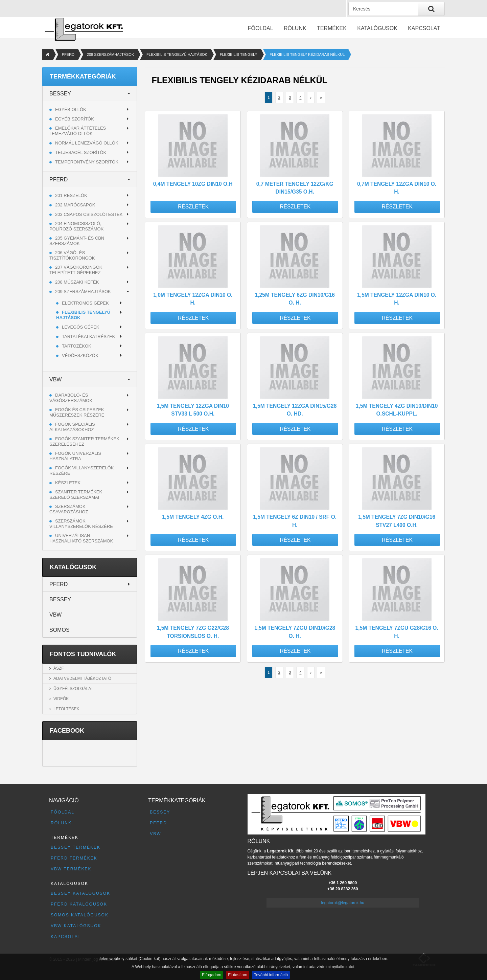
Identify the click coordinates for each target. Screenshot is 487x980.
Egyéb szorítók (75, 119)
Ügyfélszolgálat (73, 689)
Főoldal (261, 28)
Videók (61, 699)
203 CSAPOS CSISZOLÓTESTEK (89, 214)
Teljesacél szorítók (81, 152)
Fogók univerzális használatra (75, 456)
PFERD (68, 54)
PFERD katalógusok (79, 904)
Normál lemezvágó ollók (87, 143)
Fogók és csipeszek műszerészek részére (77, 412)
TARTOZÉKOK (77, 346)
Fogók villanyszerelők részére (82, 471)
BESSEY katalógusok (80, 893)
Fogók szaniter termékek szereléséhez (84, 441)
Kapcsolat (424, 28)
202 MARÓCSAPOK (75, 205)
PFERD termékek (74, 858)
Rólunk (295, 28)
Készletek (68, 483)
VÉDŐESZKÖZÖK (80, 355)
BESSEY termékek (76, 847)
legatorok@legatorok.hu (343, 903)
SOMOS (60, 630)
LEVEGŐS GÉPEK (81, 327)
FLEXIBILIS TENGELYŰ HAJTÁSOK (177, 54)
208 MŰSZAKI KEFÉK (77, 282)
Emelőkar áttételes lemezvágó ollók (78, 131)
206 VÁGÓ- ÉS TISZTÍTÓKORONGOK (72, 255)
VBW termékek (71, 869)
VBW (55, 380)
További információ (271, 975)
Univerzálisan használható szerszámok (81, 538)
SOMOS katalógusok (80, 915)
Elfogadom (212, 975)
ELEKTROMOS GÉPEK (85, 303)
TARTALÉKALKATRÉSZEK (88, 337)
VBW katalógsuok (76, 926)
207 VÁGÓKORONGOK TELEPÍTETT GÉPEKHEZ (76, 270)
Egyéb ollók (71, 109)
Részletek (193, 207)
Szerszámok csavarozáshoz (69, 509)
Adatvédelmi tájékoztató (82, 678)
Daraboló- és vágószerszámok (71, 398)
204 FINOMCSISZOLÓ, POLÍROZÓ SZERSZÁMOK (76, 226)
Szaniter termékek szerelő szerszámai (76, 495)
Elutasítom (238, 975)
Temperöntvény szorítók (87, 162)
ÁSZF (59, 668)
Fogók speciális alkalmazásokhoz (72, 427)
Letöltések (66, 709)
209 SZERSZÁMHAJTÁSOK (110, 54)
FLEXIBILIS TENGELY (239, 54)
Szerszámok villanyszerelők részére (81, 524)
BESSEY (60, 94)
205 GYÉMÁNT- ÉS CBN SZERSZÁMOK (77, 241)
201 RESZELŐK (71, 195)
